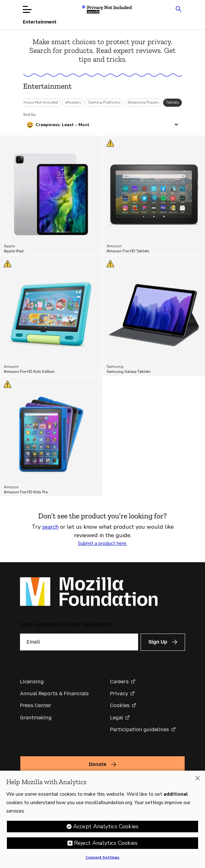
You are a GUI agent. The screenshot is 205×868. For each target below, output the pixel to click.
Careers (119, 682)
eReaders (73, 102)
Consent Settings (103, 859)
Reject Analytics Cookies (106, 845)
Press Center (36, 705)
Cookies (120, 705)
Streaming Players (143, 102)
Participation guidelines (140, 729)
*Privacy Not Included (39, 103)
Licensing (32, 682)
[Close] (197, 780)
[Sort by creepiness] (102, 125)
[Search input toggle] (178, 9)
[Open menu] (27, 9)
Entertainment (47, 86)
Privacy (119, 693)
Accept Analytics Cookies (106, 828)
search (50, 527)
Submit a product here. (102, 543)
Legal (117, 718)
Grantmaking (36, 718)
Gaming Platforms (104, 102)
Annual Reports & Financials (54, 693)
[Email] (79, 642)
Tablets (172, 102)
